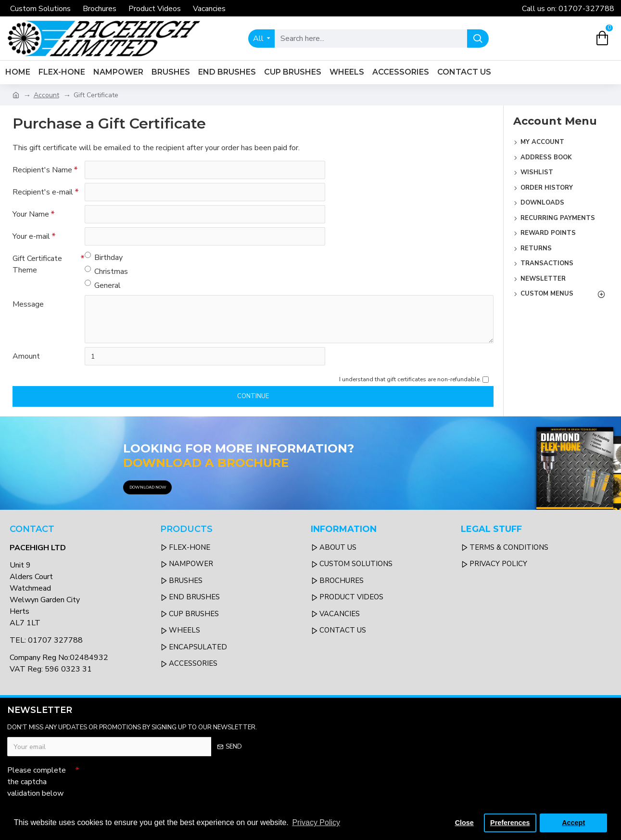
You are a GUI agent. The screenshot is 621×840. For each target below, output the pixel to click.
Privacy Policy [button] (316, 822)
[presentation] (147, 778)
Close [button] (464, 823)
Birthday (104, 257)
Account (46, 95)
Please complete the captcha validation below (37, 782)
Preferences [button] (510, 823)
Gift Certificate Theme (37, 264)
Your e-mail (31, 236)
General (103, 285)
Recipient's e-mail (43, 192)
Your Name (31, 214)
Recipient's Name (42, 170)
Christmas (106, 271)
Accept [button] (573, 823)
